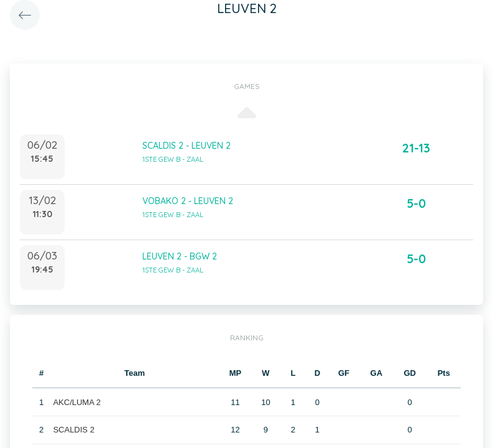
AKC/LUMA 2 (77, 402)
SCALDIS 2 (73, 430)
